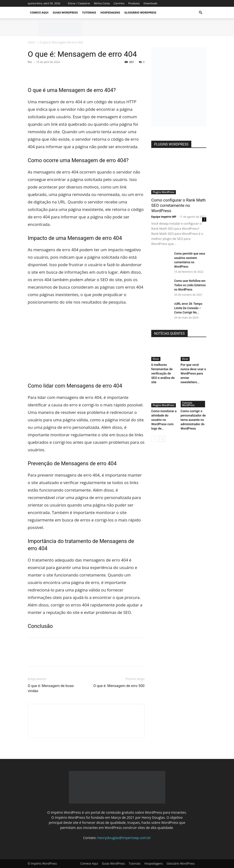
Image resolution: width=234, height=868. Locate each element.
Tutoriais (89, 12)
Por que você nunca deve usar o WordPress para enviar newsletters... (193, 373)
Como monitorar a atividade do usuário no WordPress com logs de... (164, 420)
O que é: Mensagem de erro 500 (119, 686)
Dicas (156, 359)
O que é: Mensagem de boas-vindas (51, 688)
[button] (200, 13)
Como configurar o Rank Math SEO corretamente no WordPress (178, 205)
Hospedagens (110, 12)
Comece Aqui (39, 12)
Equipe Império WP (164, 217)
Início (31, 42)
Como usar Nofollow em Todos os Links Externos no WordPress (190, 285)
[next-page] (162, 439)
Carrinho (119, 3)
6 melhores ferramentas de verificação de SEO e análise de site (163, 373)
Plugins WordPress (164, 192)
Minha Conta (102, 3)
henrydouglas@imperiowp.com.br (124, 838)
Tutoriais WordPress (188, 404)
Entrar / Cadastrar (79, 3)
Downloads (150, 3)
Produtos (134, 3)
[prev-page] (154, 439)
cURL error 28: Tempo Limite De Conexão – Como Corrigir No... (188, 308)
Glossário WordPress (140, 12)
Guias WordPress (65, 12)
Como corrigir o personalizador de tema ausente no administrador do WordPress (193, 420)
